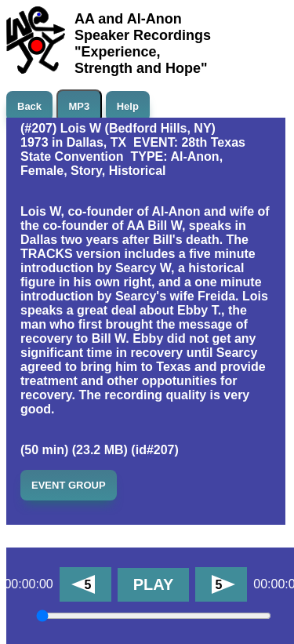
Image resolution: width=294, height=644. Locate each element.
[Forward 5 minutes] (221, 584)
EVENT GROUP (69, 485)
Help (128, 106)
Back (29, 106)
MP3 (80, 106)
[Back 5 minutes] (85, 584)
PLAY (154, 584)
